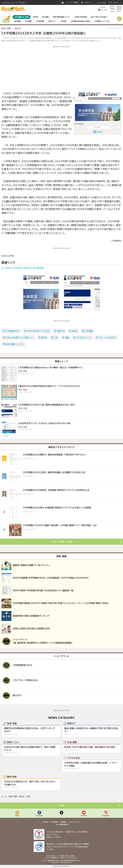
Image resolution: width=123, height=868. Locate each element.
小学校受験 (40, 21)
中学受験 (28, 21)
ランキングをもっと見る (61, 542)
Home (17, 816)
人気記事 (63, 21)
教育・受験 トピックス (15, 344)
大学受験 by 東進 (22, 17)
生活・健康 (72, 742)
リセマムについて (74, 822)
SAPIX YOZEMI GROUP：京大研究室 (24, 268)
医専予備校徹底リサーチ (61, 17)
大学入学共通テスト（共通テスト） (20, 338)
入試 (56, 338)
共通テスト (52, 21)
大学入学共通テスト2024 (38, 331)
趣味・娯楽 (12, 777)
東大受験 (45, 17)
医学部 (36, 17)
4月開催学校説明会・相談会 (80, 21)
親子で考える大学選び (99, 17)
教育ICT (72, 723)
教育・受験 (12, 723)
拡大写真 (99, 132)
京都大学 (61, 331)
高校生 (75, 331)
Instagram (106, 816)
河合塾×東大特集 (81, 17)
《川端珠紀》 (116, 241)
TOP (62, 806)
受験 (67, 338)
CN (106, 10)
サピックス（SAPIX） (107, 338)
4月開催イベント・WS (102, 21)
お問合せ (46, 822)
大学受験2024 (13, 331)
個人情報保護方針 (63, 825)
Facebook (39, 816)
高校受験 (18, 21)
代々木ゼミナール (84, 338)
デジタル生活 (74, 758)
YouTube (84, 816)
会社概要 (63, 822)
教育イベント (13, 742)
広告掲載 (54, 822)
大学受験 (89, 331)
